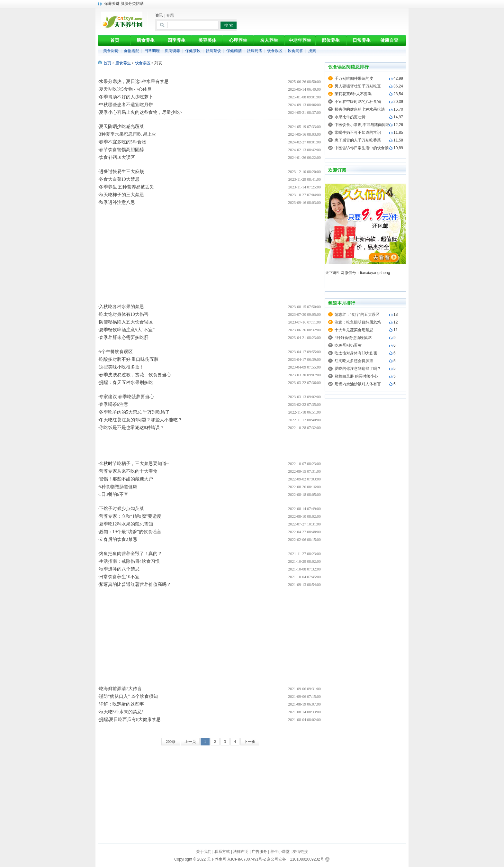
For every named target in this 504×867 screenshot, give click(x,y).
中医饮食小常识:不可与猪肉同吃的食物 (368, 125)
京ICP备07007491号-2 (247, 859)
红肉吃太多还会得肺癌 (354, 361)
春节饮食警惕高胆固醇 (122, 150)
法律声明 (241, 852)
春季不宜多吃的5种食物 (123, 142)
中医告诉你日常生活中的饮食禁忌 (364, 148)
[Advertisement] (213, 73)
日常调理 (152, 51)
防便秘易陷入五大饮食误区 (126, 322)
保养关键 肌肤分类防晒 (124, 4)
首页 (107, 63)
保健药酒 (234, 51)
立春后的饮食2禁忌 (118, 539)
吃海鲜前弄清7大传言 (120, 689)
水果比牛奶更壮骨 (350, 117)
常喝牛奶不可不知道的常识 (358, 132)
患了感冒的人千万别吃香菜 (358, 140)
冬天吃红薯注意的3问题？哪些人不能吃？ (141, 420)
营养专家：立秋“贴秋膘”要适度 (130, 516)
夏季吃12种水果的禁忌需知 (126, 524)
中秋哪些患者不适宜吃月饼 (126, 105)
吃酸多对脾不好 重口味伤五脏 (129, 359)
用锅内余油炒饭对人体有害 (358, 384)
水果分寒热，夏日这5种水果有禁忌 (134, 82)
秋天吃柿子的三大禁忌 (122, 195)
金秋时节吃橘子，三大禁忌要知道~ (134, 464)
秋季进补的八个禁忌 (119, 569)
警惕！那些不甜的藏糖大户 (126, 479)
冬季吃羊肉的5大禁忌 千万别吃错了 (135, 412)
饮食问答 (295, 51)
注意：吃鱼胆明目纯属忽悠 (358, 322)
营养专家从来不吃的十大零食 (128, 471)
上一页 (190, 742)
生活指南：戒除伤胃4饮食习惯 (129, 561)
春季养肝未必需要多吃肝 (124, 338)
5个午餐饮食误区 (116, 352)
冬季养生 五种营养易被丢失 (127, 187)
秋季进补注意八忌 (117, 202)
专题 (170, 15)
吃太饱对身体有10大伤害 (124, 314)
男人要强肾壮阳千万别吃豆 (358, 86)
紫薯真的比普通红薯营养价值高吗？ (135, 584)
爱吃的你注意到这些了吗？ (358, 369)
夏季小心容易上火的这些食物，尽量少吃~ (141, 112)
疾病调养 (172, 51)
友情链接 (300, 852)
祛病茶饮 (213, 51)
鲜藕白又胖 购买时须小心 (356, 376)
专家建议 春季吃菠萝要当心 (127, 397)
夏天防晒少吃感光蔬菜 (122, 127)
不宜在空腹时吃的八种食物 (358, 102)
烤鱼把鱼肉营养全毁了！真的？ (130, 554)
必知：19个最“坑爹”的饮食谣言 (130, 532)
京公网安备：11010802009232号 (295, 859)
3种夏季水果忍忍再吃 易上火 (128, 134)
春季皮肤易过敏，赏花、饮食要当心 (135, 375)
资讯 (159, 15)
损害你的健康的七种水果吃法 (360, 109)
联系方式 (222, 852)
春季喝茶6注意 (114, 404)
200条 (171, 742)
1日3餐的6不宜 (114, 494)
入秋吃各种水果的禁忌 (122, 307)
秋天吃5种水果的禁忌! (121, 712)
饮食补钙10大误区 (117, 157)
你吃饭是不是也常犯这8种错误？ (132, 428)
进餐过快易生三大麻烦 (122, 172)
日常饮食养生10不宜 (119, 577)
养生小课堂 (280, 852)
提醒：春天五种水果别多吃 (126, 383)
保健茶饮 (193, 51)
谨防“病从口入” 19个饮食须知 (129, 696)
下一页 (250, 742)
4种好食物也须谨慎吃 (353, 338)
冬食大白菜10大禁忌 (119, 179)
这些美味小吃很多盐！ (122, 367)
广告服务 (259, 852)
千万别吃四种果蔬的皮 (354, 78)
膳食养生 (123, 63)
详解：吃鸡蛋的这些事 (122, 704)
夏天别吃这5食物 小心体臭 (126, 89)
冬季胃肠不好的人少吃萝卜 (126, 97)
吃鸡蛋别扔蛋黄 (348, 345)
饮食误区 (275, 51)
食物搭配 (131, 51)
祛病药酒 (255, 51)
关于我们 (204, 852)
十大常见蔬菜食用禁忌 (354, 330)
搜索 (312, 51)
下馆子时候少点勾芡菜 (122, 509)
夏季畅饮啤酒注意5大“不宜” (127, 330)
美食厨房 (111, 51)
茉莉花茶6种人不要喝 (353, 94)
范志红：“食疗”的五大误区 (357, 315)
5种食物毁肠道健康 (118, 487)
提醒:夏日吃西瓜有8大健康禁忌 (130, 720)
